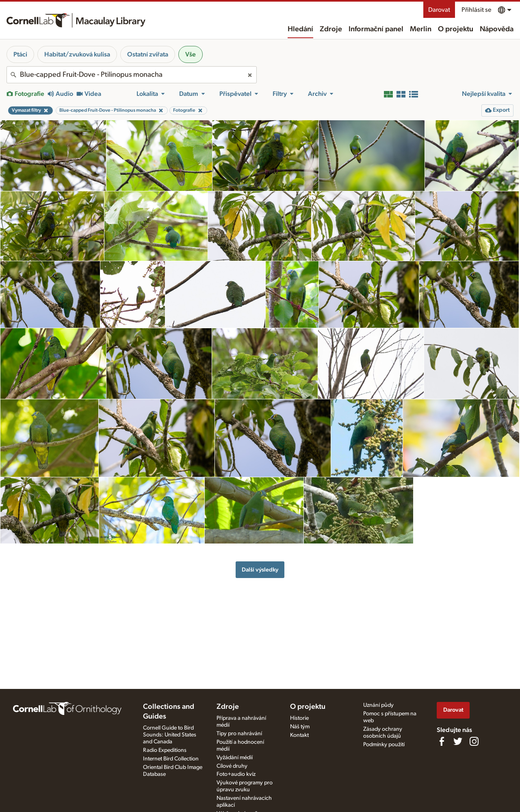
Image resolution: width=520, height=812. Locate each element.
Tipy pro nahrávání (239, 734)
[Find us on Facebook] (442, 741)
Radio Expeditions (165, 750)
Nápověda (497, 29)
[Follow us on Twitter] (458, 741)
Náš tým (300, 727)
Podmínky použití (384, 745)
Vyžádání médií (235, 758)
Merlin (421, 29)
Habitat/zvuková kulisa (77, 54)
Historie (299, 718)
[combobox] (132, 75)
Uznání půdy (378, 705)
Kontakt (299, 735)
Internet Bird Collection (171, 759)
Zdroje (331, 29)
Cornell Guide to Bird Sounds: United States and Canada (170, 735)
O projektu (456, 29)
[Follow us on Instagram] (474, 741)
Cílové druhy (232, 766)
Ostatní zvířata (148, 54)
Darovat (439, 10)
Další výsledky (260, 570)
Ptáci (20, 54)
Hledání (300, 29)
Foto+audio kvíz (236, 774)
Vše (191, 54)
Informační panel (376, 29)
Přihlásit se (476, 10)
